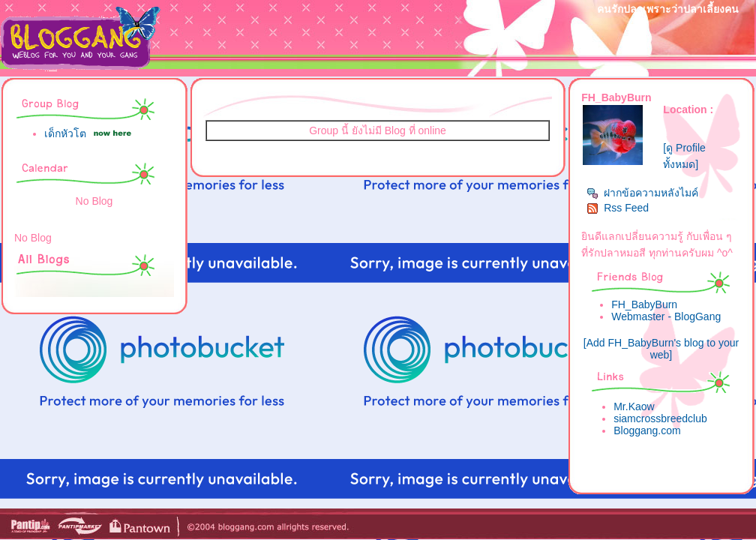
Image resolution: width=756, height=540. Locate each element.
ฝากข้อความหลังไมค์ (642, 193)
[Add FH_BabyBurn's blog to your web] (661, 349)
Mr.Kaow (634, 406)
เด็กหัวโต (65, 133)
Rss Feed (618, 208)
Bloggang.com (647, 430)
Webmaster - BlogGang (666, 316)
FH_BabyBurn (644, 304)
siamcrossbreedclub (660, 418)
